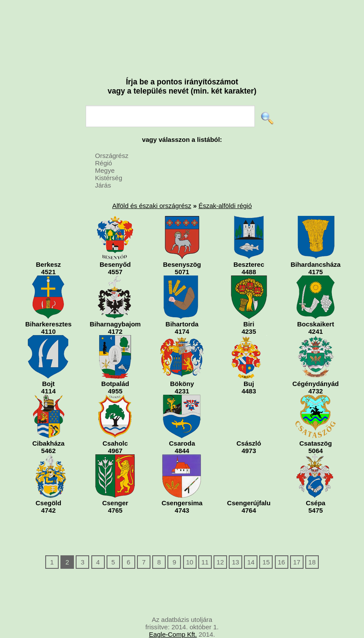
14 (251, 562)
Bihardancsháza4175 (316, 246)
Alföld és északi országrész (152, 206)
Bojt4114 (48, 365)
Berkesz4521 (48, 246)
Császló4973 (249, 425)
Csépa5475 (316, 484)
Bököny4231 (182, 365)
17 (297, 562)
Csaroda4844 (182, 425)
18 (312, 562)
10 (190, 562)
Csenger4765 (115, 484)
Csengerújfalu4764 (249, 484)
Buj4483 (249, 365)
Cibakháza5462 (48, 425)
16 (282, 562)
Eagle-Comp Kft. (173, 634)
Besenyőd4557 (115, 246)
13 (235, 562)
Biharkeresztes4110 (48, 305)
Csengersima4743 (182, 484)
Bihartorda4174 (182, 305)
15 (266, 562)
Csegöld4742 (48, 484)
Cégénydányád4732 (316, 365)
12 (220, 562)
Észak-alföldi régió (225, 206)
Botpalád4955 (115, 365)
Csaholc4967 (115, 425)
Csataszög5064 (316, 425)
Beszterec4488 (249, 246)
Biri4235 (249, 305)
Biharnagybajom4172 (115, 305)
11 (205, 562)
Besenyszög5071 (182, 246)
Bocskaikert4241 (316, 305)
